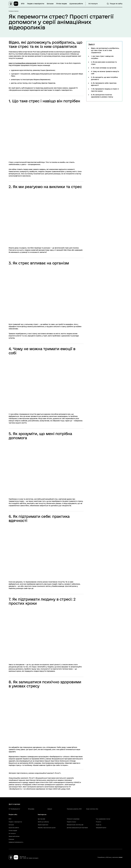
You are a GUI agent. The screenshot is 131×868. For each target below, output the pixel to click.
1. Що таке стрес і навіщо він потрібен (102, 57)
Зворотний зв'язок (14, 836)
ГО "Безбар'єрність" (14, 809)
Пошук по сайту (116, 4)
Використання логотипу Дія (75, 825)
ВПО (23, 4)
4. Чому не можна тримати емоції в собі (105, 73)
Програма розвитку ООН (74, 809)
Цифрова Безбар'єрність (16, 842)
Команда (11, 839)
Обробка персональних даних (47, 828)
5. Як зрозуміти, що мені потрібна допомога (104, 78)
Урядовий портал (101, 828)
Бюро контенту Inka (92, 809)
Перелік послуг (71, 822)
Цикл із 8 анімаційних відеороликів (23, 63)
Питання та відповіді (73, 819)
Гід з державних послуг (103, 819)
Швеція (50, 809)
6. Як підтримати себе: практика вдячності (104, 84)
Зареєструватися (43, 825)
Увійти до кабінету (43, 822)
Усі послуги (93, 4)
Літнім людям (61, 4)
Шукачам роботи (76, 4)
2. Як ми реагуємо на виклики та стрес (104, 63)
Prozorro (98, 822)
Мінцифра (31, 809)
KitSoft (121, 857)
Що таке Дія (41, 819)
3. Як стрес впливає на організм (104, 68)
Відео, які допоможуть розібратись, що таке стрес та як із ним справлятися (105, 50)
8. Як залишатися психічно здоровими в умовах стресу (102, 96)
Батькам (50, 4)
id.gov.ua (99, 825)
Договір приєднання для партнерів (77, 828)
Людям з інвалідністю (36, 4)
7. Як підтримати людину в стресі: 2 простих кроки (105, 90)
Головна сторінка (13, 11)
